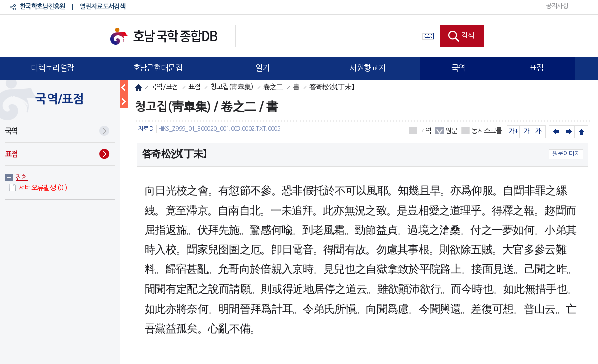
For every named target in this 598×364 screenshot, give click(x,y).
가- (539, 131)
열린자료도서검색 (102, 7)
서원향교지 (367, 68)
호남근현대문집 (157, 68)
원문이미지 (566, 154)
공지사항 (557, 6)
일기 (262, 68)
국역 (459, 68)
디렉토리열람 (52, 68)
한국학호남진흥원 (42, 7)
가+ (514, 131)
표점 (536, 68)
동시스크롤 (487, 131)
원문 (451, 131)
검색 (468, 35)
